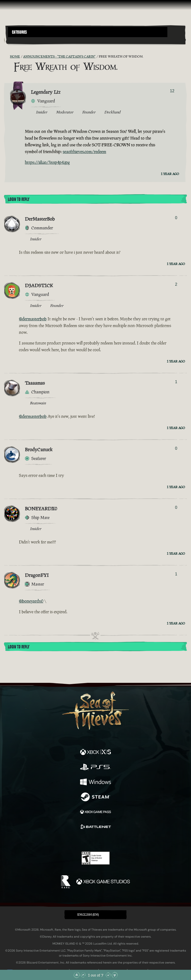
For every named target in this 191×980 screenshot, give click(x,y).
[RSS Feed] (7, 57)
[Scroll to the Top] (77, 975)
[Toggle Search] (15, 40)
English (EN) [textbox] (88, 915)
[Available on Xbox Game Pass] (95, 812)
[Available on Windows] (95, 783)
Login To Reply (19, 199)
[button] (88, 32)
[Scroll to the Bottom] (115, 975)
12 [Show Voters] (172, 91)
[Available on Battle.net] (95, 827)
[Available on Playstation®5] (95, 768)
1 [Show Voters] (176, 382)
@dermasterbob (33, 319)
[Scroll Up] (83, 975)
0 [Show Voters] (176, 218)
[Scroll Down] (108, 975)
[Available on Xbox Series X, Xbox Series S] (95, 753)
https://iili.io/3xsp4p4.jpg (47, 162)
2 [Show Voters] (176, 284)
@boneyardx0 (31, 601)
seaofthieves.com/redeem (84, 152)
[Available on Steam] (95, 798)
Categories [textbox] (19, 32)
